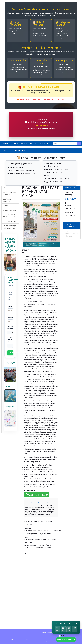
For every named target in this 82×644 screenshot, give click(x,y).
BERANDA (7, 143)
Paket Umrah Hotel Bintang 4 (10, 193)
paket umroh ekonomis (8, 200)
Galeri (5, 151)
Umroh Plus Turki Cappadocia (10, 363)
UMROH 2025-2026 (9, 210)
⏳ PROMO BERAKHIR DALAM (66, 624)
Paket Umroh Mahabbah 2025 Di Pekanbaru (71, 234)
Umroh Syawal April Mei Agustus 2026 (10, 227)
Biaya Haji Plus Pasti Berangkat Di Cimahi (70, 199)
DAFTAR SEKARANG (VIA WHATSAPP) (11, 353)
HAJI (5, 188)
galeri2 (15, 143)
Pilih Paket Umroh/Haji (10, 327)
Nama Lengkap (10, 305)
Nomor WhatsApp (10, 316)
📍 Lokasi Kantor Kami (10, 407)
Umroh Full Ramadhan (18, 151)
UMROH (6, 206)
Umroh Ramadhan (9, 221)
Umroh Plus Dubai (10, 386)
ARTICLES (33, 143)
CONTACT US (44, 143)
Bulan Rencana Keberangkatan (10, 340)
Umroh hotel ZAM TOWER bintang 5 (9, 216)
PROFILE (24, 143)
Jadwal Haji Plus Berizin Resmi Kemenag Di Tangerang (40, 503)
